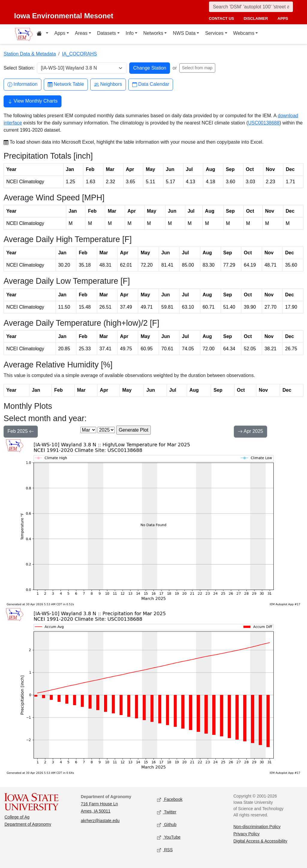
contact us (221, 18)
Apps (60, 33)
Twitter (167, 812)
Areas (81, 33)
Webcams (244, 33)
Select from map (197, 68)
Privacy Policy (247, 834)
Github (167, 825)
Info (130, 33)
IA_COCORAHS (79, 54)
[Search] (251, 7)
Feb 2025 (21, 432)
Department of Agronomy (28, 824)
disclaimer (256, 18)
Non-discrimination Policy (257, 827)
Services (214, 33)
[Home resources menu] (42, 34)
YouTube (169, 838)
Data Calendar (151, 84)
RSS (165, 850)
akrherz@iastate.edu (100, 821)
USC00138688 (264, 123)
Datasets (107, 33)
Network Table (66, 84)
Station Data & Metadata (30, 54)
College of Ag (17, 817)
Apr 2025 (250, 432)
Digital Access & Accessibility (261, 841)
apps (283, 18)
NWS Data (184, 33)
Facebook (170, 800)
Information (22, 84)
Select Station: (19, 68)
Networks (153, 33)
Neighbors (108, 84)
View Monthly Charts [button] (33, 102)
